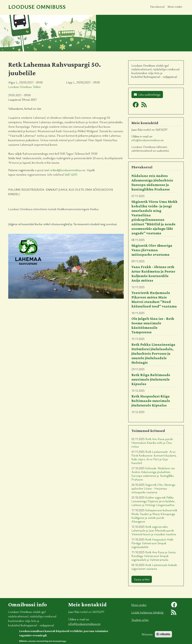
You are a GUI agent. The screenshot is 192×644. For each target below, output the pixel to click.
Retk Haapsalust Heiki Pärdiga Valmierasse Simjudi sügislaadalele (152, 543)
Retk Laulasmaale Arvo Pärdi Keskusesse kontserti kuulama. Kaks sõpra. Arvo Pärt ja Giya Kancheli (154, 457)
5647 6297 (71, 175)
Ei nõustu (163, 636)
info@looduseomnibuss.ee (148, 140)
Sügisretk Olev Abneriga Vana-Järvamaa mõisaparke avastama (152, 250)
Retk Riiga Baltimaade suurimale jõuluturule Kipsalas (151, 379)
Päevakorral (157, 7)
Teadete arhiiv (140, 620)
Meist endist (175, 7)
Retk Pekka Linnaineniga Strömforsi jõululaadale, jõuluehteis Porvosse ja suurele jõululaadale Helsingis (153, 353)
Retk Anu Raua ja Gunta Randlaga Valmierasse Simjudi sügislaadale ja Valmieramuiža (154, 556)
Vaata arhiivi (142, 579)
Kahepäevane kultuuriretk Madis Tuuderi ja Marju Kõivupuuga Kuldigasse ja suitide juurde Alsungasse (154, 516)
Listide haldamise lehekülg (147, 612)
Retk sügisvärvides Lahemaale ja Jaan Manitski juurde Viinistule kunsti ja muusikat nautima (154, 530)
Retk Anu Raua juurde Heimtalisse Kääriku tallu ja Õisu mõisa (152, 443)
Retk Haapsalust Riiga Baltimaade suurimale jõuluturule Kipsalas (151, 401)
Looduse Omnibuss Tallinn (24, 87)
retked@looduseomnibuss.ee (68, 170)
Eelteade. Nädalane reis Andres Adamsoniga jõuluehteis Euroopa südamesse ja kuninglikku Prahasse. (153, 474)
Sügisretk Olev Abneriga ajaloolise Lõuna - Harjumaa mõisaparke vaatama (153, 488)
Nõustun (147, 636)
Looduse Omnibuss (37, 7)
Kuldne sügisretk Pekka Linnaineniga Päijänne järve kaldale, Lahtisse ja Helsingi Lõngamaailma (153, 501)
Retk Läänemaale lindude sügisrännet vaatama (154, 567)
